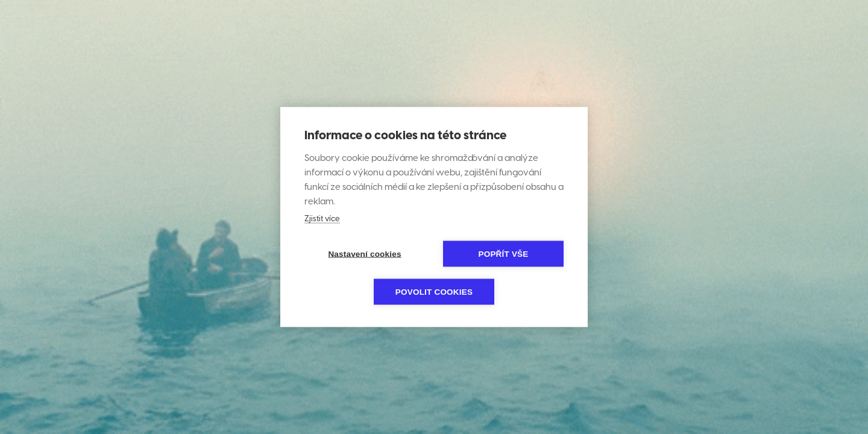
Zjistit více (322, 219)
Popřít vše (503, 254)
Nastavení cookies (364, 254)
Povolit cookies (434, 292)
